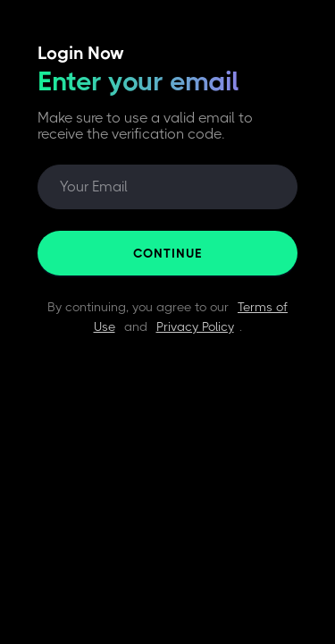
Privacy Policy (195, 326)
